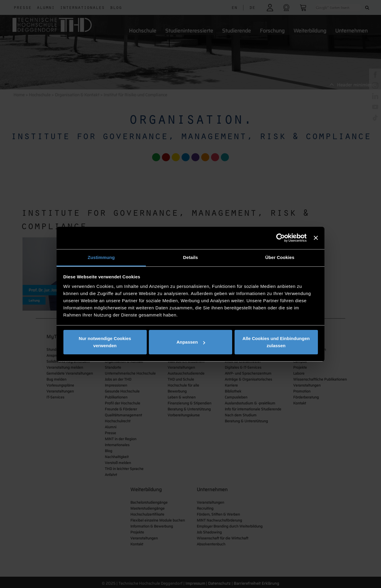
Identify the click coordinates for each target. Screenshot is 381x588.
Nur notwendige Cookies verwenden (105, 342)
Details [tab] (190, 257)
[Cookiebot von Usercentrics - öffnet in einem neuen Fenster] (281, 238)
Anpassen (191, 342)
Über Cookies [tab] (280, 257)
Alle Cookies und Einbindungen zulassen (276, 342)
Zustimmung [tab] (101, 257)
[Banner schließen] (316, 238)
